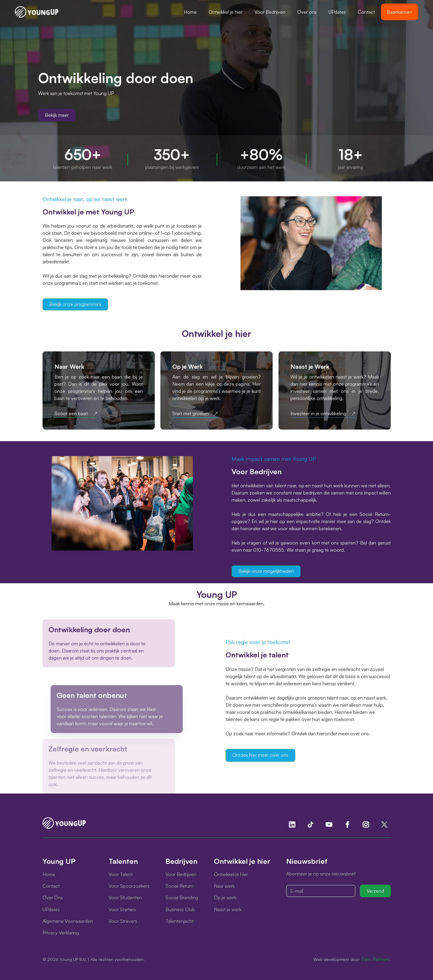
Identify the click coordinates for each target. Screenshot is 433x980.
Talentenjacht (180, 921)
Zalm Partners (375, 959)
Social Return (179, 886)
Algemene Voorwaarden (68, 921)
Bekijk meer (57, 115)
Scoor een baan (71, 415)
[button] (226, 12)
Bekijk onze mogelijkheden (266, 571)
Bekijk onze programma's (75, 304)
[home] (37, 12)
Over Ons (53, 897)
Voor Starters (122, 909)
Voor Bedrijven (270, 12)
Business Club (180, 909)
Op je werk (225, 897)
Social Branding (182, 897)
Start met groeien (190, 415)
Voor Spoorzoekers (129, 886)
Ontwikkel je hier (226, 12)
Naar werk (224, 886)
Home (190, 12)
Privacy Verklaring (61, 933)
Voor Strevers (123, 921)
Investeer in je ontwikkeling (318, 415)
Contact (366, 12)
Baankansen (400, 12)
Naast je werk (228, 909)
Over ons (307, 12)
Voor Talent (121, 874)
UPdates (337, 12)
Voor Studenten (125, 897)
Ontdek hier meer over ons (260, 756)
